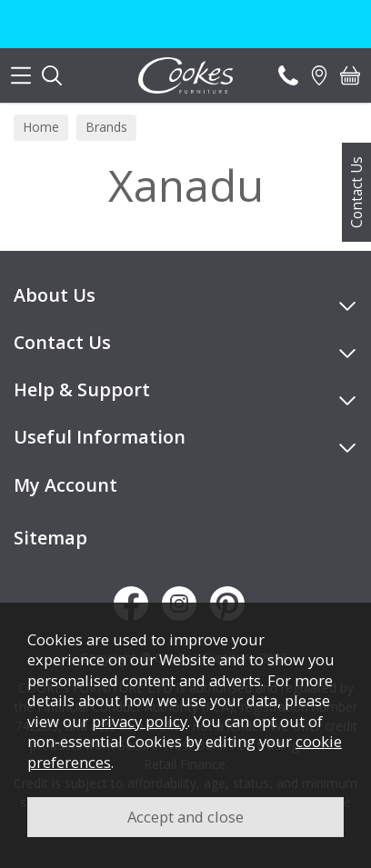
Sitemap (50, 538)
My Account (65, 485)
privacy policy (140, 721)
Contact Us (356, 192)
